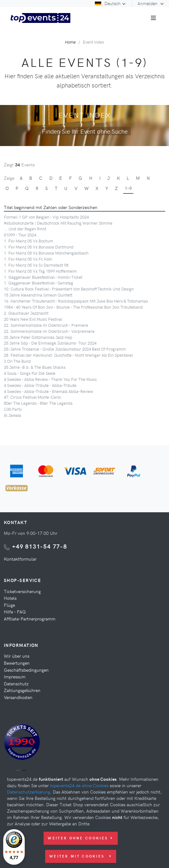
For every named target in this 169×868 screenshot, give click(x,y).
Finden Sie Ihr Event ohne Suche (85, 131)
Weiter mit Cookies (81, 856)
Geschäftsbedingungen (26, 670)
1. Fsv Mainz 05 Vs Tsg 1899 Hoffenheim (40, 271)
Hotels (10, 598)
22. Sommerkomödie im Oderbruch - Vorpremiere (49, 331)
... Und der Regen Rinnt (25, 229)
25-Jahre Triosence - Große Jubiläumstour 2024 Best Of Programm (65, 349)
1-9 (128, 188)
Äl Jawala (12, 415)
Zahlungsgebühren (22, 690)
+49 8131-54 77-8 (40, 546)
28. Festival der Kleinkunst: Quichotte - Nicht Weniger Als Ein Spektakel (68, 355)
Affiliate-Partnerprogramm (30, 619)
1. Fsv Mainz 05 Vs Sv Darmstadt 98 (36, 265)
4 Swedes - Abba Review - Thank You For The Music (50, 379)
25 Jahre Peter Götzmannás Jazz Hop (38, 337)
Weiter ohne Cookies (81, 838)
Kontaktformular (20, 559)
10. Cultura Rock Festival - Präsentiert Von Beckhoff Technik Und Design (69, 289)
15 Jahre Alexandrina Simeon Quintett (38, 295)
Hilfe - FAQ (15, 612)
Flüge (9, 605)
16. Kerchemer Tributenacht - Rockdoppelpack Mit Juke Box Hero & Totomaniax (76, 301)
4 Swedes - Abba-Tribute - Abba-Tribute (40, 385)
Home (70, 42)
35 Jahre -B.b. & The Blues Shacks (35, 367)
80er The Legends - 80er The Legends (38, 403)
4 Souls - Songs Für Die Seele (30, 373)
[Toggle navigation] (153, 18)
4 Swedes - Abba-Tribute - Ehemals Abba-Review (48, 391)
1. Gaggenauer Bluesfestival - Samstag (39, 283)
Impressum (15, 676)
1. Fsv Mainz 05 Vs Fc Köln (28, 259)
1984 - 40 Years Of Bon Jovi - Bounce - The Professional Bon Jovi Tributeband (73, 307)
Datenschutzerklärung (29, 792)
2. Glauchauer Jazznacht (26, 313)
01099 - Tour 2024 (20, 235)
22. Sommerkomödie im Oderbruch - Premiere (46, 325)
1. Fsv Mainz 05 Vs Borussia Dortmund (39, 247)
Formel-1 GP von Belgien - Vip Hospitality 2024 (46, 217)
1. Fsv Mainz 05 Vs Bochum (28, 241)
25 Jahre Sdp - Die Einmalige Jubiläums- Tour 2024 (50, 343)
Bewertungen (17, 663)
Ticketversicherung (22, 591)
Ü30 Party (13, 409)
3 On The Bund (17, 361)
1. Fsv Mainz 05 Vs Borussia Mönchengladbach (46, 253)
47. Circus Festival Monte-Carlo (32, 397)
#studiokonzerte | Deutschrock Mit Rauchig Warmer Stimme (58, 223)
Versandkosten (18, 697)
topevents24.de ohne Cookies (79, 785)
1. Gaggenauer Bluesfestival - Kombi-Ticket (43, 277)
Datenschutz (16, 683)
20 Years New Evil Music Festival (33, 319)
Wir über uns (17, 656)
